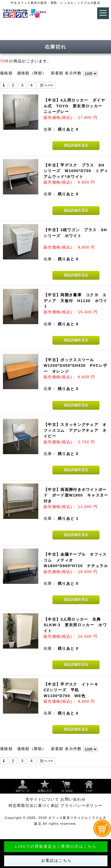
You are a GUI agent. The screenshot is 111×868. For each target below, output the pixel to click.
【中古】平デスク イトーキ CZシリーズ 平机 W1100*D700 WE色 (73, 690)
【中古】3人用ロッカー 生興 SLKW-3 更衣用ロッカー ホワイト (75, 625)
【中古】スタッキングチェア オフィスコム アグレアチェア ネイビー (75, 430)
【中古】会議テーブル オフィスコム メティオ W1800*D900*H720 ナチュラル (76, 560)
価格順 (6, 73)
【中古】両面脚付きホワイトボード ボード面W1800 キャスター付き (76, 495)
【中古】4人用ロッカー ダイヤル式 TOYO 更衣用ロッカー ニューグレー (75, 106)
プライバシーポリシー (81, 805)
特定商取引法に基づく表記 (34, 805)
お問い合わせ (73, 799)
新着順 (57, 73)
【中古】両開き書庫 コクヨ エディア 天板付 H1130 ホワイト (75, 301)
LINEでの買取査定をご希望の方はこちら (56, 846)
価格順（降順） (32, 73)
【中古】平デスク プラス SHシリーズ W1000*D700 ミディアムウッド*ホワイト (76, 171)
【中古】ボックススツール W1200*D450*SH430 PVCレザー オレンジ (75, 366)
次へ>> (47, 85)
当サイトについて (42, 799)
